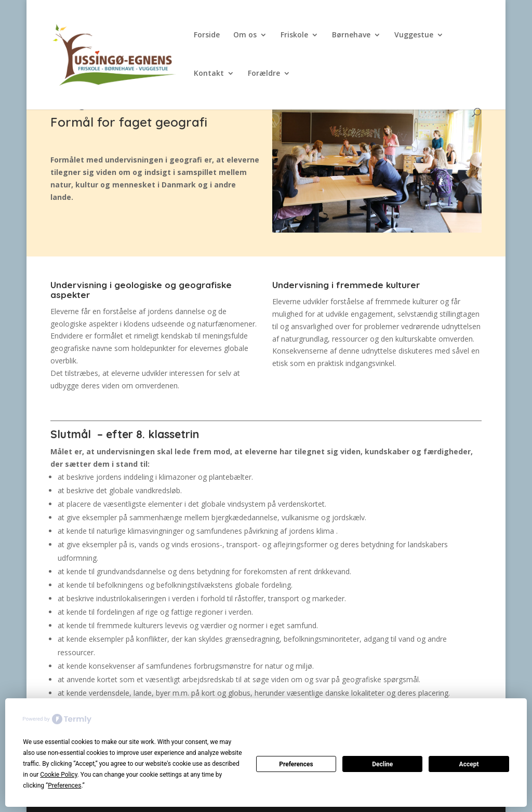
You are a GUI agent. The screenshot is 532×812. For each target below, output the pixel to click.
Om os (245, 35)
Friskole (294, 35)
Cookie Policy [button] (58, 775)
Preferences (296, 764)
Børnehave (351, 35)
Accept (469, 764)
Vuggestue (414, 35)
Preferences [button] (64, 786)
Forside (207, 35)
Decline (382, 764)
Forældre (264, 74)
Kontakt (209, 74)
